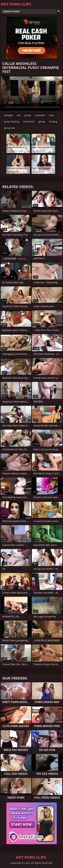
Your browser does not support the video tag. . (32, 94)
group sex (9, 128)
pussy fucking (12, 122)
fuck (52, 115)
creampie (40, 115)
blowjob (8, 115)
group (42, 122)
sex (19, 115)
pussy (28, 115)
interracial (29, 122)
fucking (53, 122)
